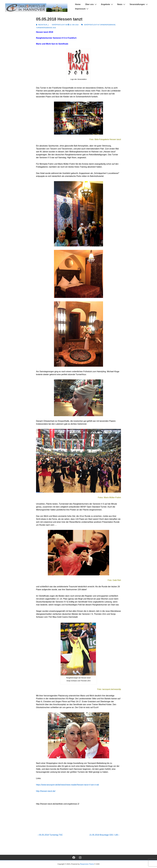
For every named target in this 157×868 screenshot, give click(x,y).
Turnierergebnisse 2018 (46, 28)
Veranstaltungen (139, 4)
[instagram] (80, 857)
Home (78, 4)
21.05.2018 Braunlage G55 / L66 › (104, 835)
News (122, 4)
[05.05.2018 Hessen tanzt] (74, 25)
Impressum (82, 9)
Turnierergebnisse (107, 25)
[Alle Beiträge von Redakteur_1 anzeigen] (43, 25)
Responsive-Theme (87, 864)
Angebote (107, 4)
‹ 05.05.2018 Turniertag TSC (50, 835)
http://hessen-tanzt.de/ (46, 791)
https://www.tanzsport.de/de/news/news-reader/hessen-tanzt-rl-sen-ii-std (67, 785)
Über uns (91, 4)
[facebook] (74, 857)
